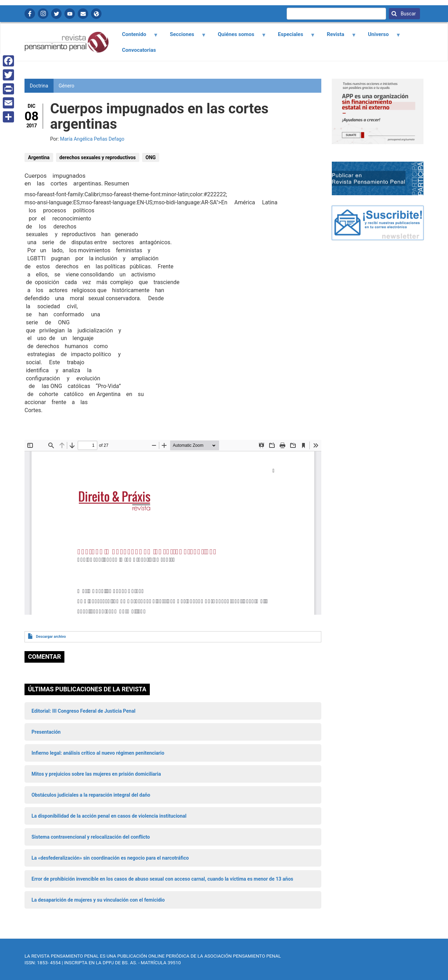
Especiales (292, 37)
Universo (380, 37)
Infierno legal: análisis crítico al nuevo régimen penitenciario (98, 753)
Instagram (43, 14)
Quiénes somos (238, 37)
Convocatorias (139, 50)
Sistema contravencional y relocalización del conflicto (91, 837)
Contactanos (83, 14)
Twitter (56, 14)
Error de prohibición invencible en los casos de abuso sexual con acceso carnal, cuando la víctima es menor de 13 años (162, 879)
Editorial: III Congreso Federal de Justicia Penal (83, 711)
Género (67, 86)
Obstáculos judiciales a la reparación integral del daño (91, 795)
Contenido (136, 37)
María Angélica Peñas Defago (92, 139)
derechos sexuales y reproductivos (98, 157)
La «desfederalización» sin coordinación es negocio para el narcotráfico (110, 858)
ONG (151, 157)
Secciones (184, 37)
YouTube (70, 14)
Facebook (30, 14)
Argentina (39, 157)
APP (96, 14)
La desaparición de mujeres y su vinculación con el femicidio (98, 900)
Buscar (408, 14)
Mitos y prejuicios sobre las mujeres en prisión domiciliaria (96, 774)
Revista (337, 37)
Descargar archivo (51, 637)
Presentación (46, 732)
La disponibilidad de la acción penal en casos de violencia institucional (109, 816)
